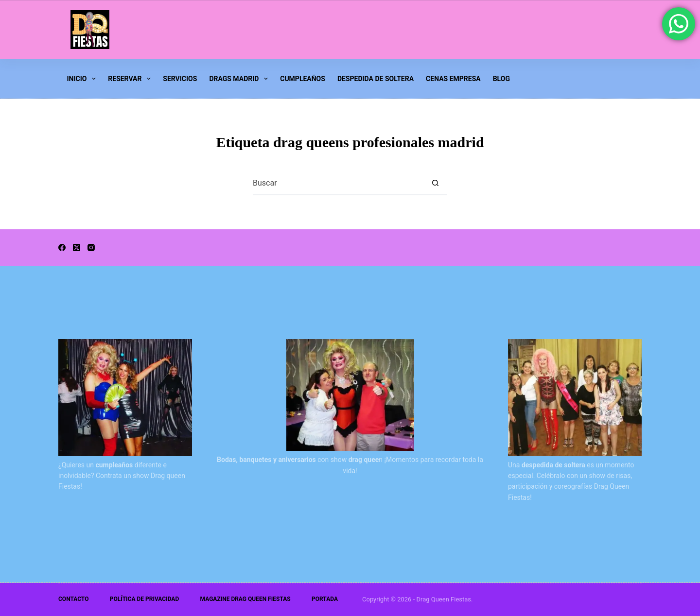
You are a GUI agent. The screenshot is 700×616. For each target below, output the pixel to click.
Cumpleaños (303, 79)
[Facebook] (62, 248)
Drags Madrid (240, 79)
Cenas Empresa (453, 79)
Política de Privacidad (144, 599)
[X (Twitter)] (77, 248)
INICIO (83, 79)
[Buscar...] (338, 183)
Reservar (131, 79)
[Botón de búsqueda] (435, 183)
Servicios (180, 79)
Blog (501, 79)
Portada (325, 599)
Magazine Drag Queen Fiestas (245, 599)
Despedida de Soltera (376, 79)
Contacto (73, 599)
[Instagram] (91, 248)
